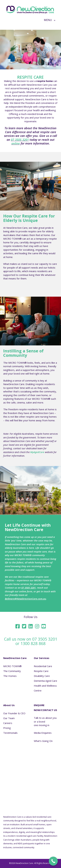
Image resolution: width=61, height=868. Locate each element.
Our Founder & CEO (14, 713)
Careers (8, 723)
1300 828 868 (33, 643)
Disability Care (42, 676)
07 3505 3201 (20, 140)
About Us (9, 705)
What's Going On (43, 741)
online (16, 143)
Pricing (7, 728)
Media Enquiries (43, 733)
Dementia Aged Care (45, 681)
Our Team (9, 718)
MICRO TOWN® (12, 666)
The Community (12, 671)
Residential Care (43, 666)
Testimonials (10, 733)
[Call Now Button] (53, 861)
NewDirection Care (15, 658)
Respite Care (41, 671)
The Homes (10, 676)
